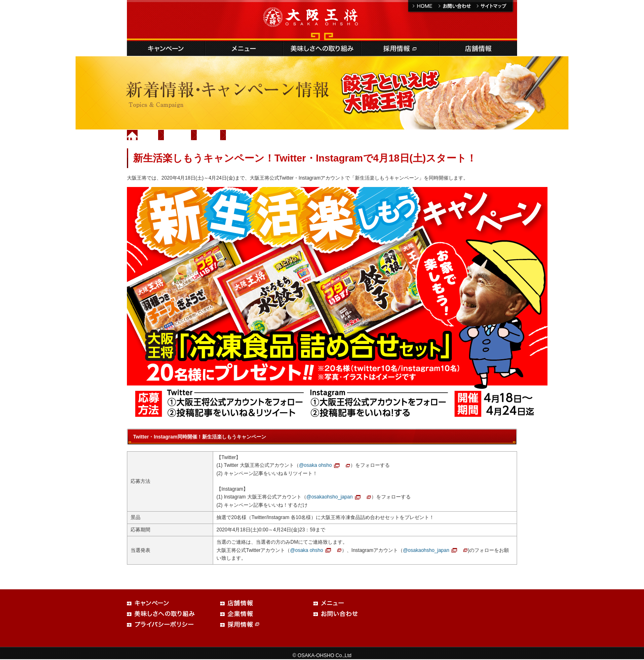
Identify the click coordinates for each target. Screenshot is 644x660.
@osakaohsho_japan (330, 497)
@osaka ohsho (315, 465)
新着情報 (178, 135)
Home (148, 135)
